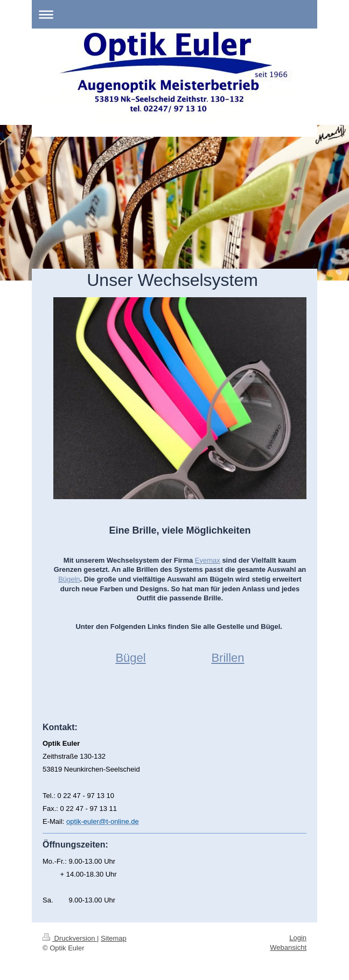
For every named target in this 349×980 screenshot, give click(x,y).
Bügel (130, 658)
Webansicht (288, 947)
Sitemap (114, 938)
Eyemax (208, 560)
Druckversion (70, 938)
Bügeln (69, 579)
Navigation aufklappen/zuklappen (174, 14)
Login (298, 938)
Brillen (228, 658)
